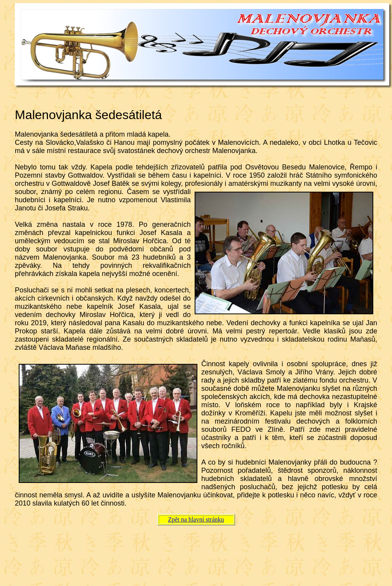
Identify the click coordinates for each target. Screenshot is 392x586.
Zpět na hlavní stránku (196, 519)
